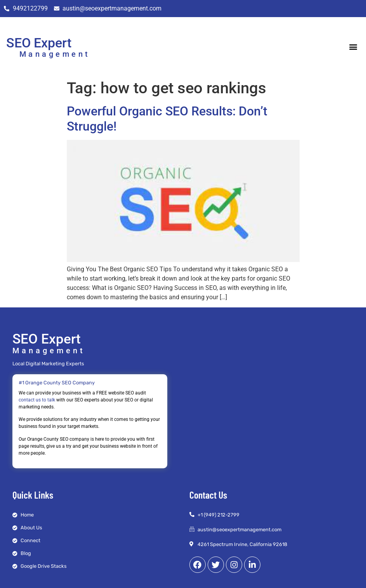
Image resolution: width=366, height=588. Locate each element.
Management (55, 54)
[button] (353, 46)
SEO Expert (39, 43)
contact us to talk (37, 400)
